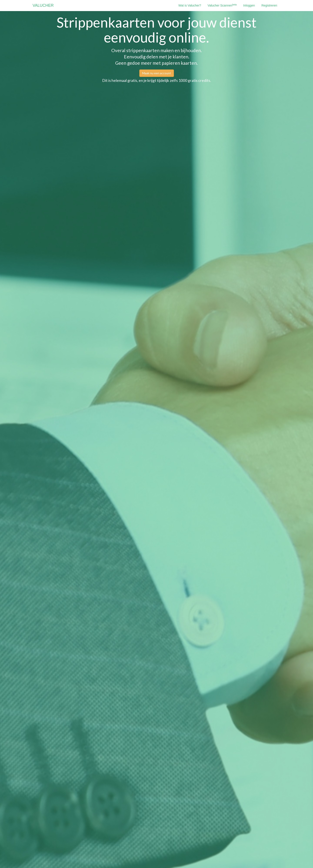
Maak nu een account (157, 73)
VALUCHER (43, 5)
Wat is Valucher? (190, 5)
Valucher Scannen (222, 5)
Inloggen (249, 5)
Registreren (269, 5)
